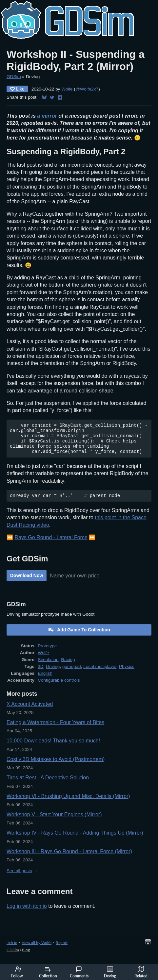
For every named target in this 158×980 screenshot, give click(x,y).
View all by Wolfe (37, 949)
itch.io (12, 949)
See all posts (19, 878)
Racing (68, 666)
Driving (53, 673)
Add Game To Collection (79, 637)
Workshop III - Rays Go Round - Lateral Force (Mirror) (69, 858)
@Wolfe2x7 (87, 89)
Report (62, 949)
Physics (127, 673)
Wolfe (67, 89)
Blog (26, 957)
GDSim (14, 77)
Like (17, 89)
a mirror (47, 116)
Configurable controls (59, 687)
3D (40, 673)
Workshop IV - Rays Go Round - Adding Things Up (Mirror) (75, 840)
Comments (79, 972)
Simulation (48, 666)
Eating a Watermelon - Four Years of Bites (55, 729)
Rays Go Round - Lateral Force (51, 544)
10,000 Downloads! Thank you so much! (53, 747)
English (45, 680)
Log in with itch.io (27, 913)
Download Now (27, 582)
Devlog (110, 972)
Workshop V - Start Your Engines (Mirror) (54, 821)
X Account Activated (30, 711)
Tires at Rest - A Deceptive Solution (48, 784)
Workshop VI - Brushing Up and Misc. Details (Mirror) (68, 803)
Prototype (47, 653)
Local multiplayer (100, 673)
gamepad (72, 673)
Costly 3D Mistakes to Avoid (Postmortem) (56, 766)
